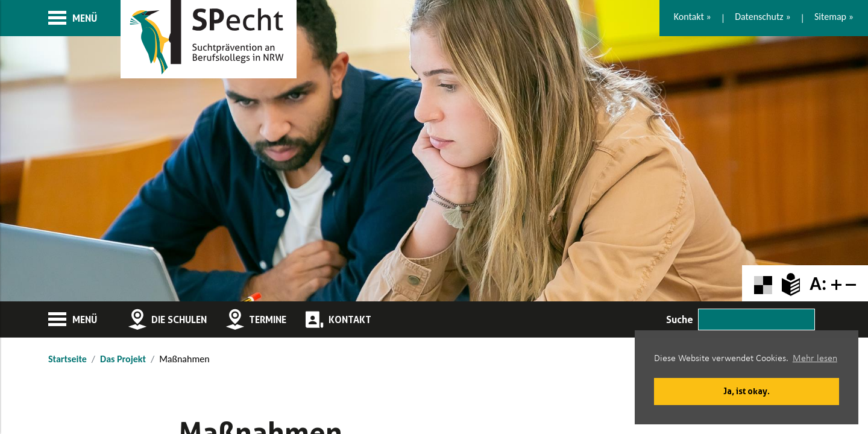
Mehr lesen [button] (815, 359)
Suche (680, 319)
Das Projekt (123, 359)
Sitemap (830, 17)
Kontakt (689, 17)
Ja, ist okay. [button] (747, 391)
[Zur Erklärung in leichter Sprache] (791, 284)
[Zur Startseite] (209, 39)
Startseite (68, 359)
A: (818, 284)
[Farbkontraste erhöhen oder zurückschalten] (763, 284)
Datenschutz (759, 17)
